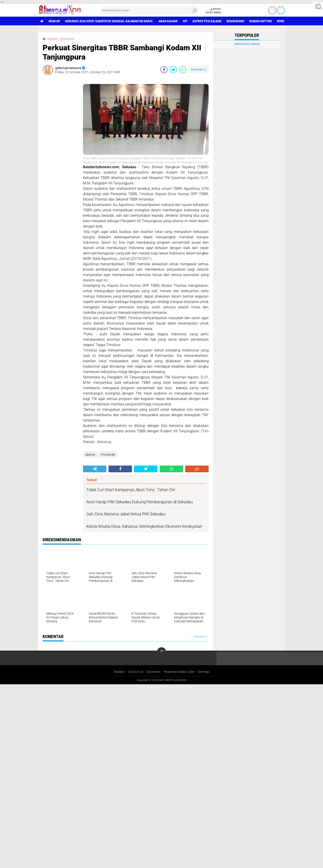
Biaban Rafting (261, 21)
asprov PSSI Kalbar (207, 21)
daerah (53, 39)
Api (185, 21)
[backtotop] (161, 652)
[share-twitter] (173, 70)
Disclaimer (153, 672)
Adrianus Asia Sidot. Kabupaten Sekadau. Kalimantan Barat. (109, 21)
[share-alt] (95, 469)
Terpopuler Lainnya (247, 44)
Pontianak (67, 39)
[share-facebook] (164, 70)
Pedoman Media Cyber (179, 672)
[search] (149, 10)
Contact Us (136, 672)
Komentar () (199, 70)
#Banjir (54, 21)
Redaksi (119, 672)
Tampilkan (200, 637)
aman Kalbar (168, 21)
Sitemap (204, 672)
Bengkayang (235, 21)
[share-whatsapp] (183, 70)
